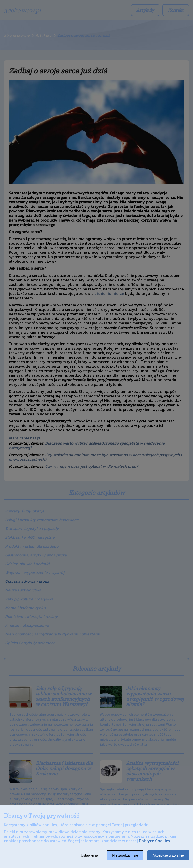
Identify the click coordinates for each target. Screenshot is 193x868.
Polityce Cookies (154, 841)
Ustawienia (89, 855)
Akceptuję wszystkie (168, 855)
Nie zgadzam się (125, 855)
